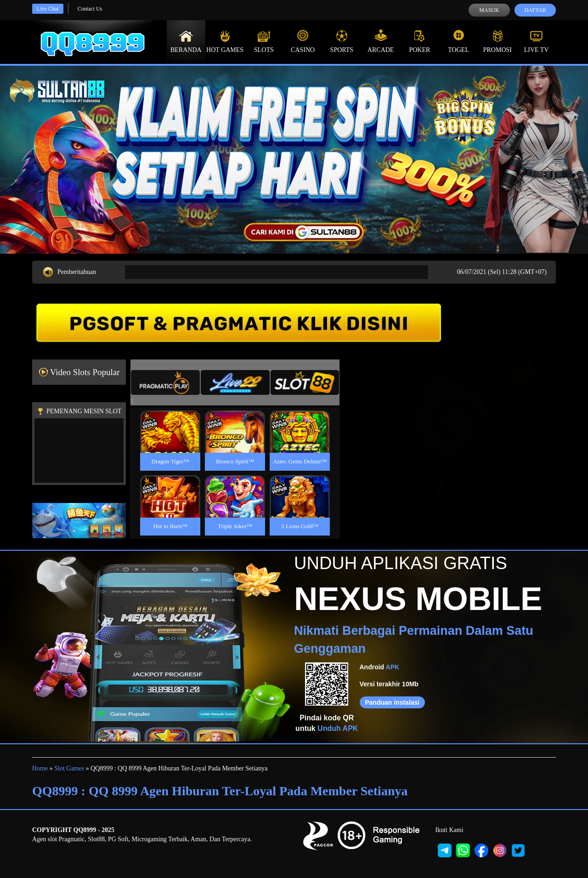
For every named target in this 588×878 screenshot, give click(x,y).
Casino (303, 41)
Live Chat (48, 9)
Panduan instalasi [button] (392, 702)
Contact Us (90, 9)
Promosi (498, 41)
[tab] (165, 382)
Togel (458, 41)
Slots (264, 41)
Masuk (489, 10)
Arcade (381, 41)
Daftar (535, 10)
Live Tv (537, 41)
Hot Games (225, 41)
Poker (419, 41)
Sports (342, 41)
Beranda (186, 41)
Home (40, 768)
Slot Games (69, 768)
